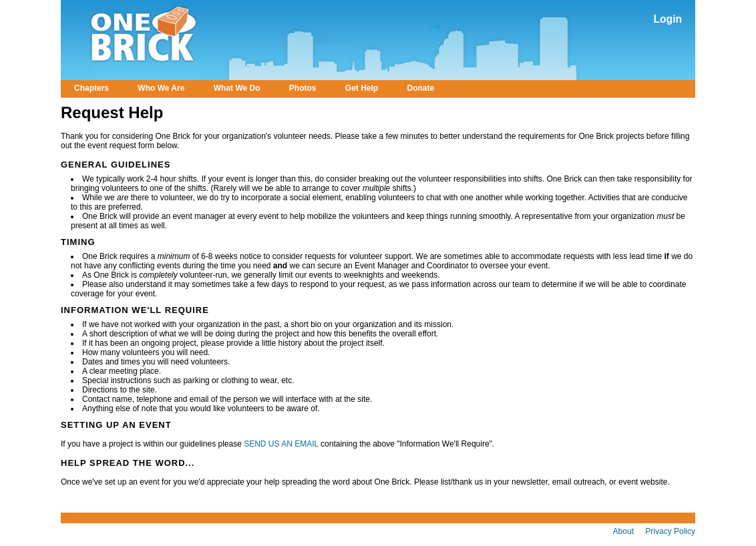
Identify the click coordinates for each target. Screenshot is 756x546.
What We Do (237, 88)
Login (668, 19)
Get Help (362, 88)
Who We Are (161, 88)
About (623, 531)
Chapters (91, 88)
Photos (303, 88)
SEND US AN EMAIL (282, 444)
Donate (421, 88)
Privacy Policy (670, 531)
